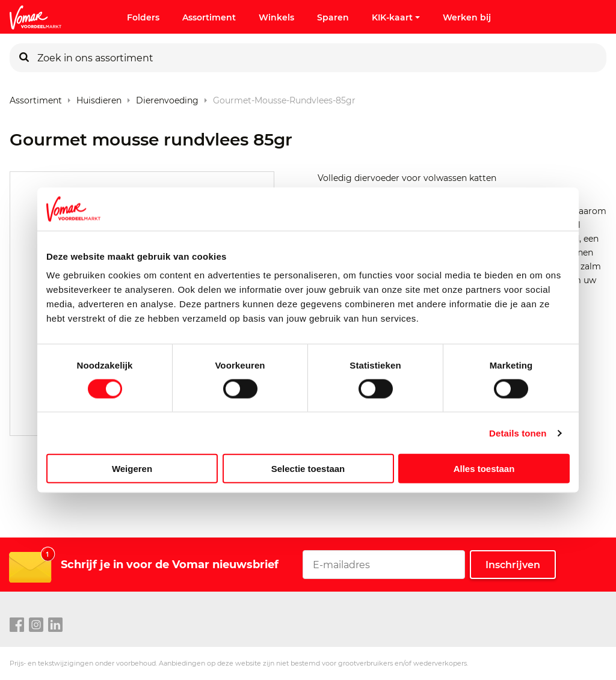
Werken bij (467, 17)
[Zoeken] (24, 58)
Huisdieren (99, 98)
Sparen (333, 17)
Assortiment (209, 17)
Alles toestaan (484, 469)
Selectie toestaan (308, 469)
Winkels (276, 17)
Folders (143, 17)
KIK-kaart (396, 17)
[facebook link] (17, 625)
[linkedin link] (55, 625)
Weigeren (132, 469)
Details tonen (518, 433)
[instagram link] (36, 625)
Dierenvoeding (167, 98)
